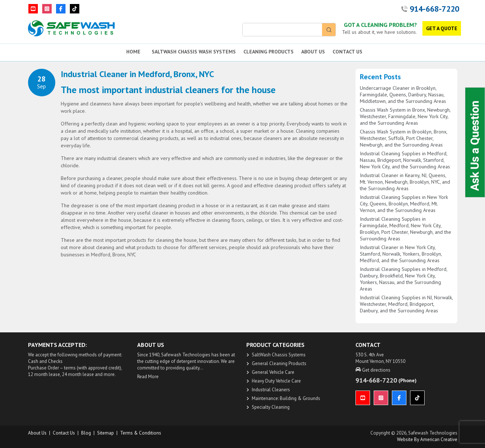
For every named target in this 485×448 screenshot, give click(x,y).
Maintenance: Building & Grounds (286, 398)
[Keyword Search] (282, 30)
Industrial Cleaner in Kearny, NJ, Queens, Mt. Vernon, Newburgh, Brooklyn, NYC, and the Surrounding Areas (405, 182)
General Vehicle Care (273, 372)
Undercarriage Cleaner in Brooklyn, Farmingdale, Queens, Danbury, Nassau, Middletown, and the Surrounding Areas (403, 95)
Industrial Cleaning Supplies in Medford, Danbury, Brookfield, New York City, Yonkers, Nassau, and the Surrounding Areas (403, 279)
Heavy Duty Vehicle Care (276, 381)
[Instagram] (47, 9)
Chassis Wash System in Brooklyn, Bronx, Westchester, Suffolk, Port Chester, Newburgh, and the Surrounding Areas (403, 138)
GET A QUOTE (442, 28)
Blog (86, 433)
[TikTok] (75, 9)
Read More (148, 377)
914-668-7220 (434, 9)
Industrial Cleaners (271, 390)
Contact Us (64, 433)
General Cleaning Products (279, 363)
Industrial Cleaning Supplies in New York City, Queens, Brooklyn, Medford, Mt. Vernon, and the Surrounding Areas (404, 204)
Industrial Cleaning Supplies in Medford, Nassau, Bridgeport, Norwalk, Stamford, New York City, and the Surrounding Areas (405, 160)
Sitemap (106, 433)
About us (37, 433)
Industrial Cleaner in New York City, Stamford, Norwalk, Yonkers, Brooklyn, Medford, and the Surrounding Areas (401, 254)
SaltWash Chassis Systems (279, 355)
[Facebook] (61, 9)
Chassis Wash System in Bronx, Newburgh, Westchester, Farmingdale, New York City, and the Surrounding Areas (405, 116)
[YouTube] (33, 9)
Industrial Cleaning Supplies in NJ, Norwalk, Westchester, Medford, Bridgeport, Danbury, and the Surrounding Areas (406, 304)
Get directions (373, 370)
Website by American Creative (427, 439)
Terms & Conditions (141, 433)
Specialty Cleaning (271, 407)
